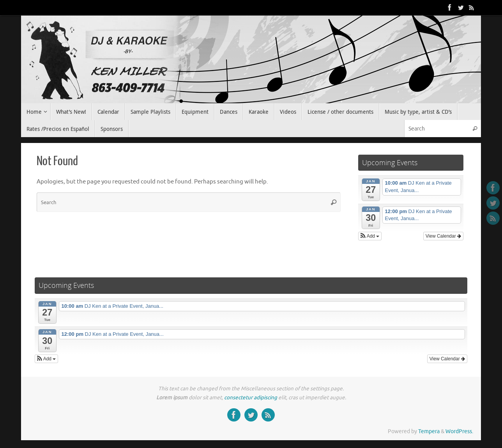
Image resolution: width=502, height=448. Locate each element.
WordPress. (459, 431)
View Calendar (443, 236)
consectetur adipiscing (251, 398)
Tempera (429, 431)
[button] (370, 236)
